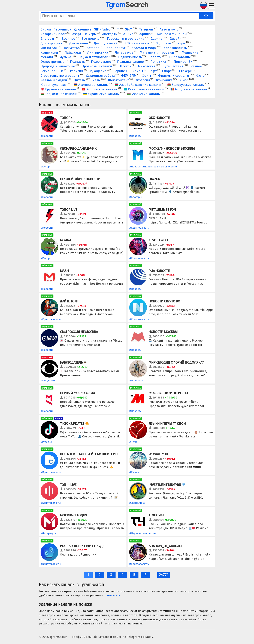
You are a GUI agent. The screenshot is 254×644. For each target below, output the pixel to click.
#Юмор (45, 167)
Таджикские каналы (59, 94)
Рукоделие (98, 71)
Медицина (190, 53)
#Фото (133, 442)
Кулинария (49, 53)
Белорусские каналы (186, 85)
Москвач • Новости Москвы (172, 148)
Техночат (156, 515)
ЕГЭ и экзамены (137, 43)
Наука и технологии (94, 57)
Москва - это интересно (168, 393)
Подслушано (101, 62)
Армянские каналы (91, 85)
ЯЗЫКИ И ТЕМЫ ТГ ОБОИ (167, 424)
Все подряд (90, 39)
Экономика (164, 80)
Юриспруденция (54, 85)
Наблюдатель (73, 362)
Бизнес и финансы (172, 34)
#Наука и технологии (143, 533)
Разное (196, 66)
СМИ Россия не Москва (79, 332)
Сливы (138, 71)
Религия (76, 71)
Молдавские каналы (189, 89)
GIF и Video (102, 29)
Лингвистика (98, 53)
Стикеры (186, 71)
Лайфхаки (73, 53)
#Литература (49, 533)
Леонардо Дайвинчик (78, 148)
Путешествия (173, 66)
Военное (69, 39)
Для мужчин (79, 43)
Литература (124, 53)
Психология (146, 66)
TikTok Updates (74, 424)
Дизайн (176, 39)
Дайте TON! (69, 301)
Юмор (184, 80)
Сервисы (120, 71)
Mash (64, 271)
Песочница (62, 29)
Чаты (96, 80)
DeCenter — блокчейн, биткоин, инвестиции (97, 454)
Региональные (52, 71)
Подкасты (78, 62)
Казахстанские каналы (144, 89)
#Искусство (48, 381)
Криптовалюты (175, 48)
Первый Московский (78, 393)
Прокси (126, 66)
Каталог (93, 48)
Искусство (72, 48)
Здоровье (163, 43)
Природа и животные (58, 66)
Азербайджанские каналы (138, 85)
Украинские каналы (102, 94)
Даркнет (157, 39)
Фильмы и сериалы (174, 76)
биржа (58, 418)
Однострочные (52, 62)
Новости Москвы (163, 332)
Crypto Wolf (159, 240)
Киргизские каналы (100, 89)
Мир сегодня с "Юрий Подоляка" (176, 362)
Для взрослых (51, 43)
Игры (182, 43)
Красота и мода (144, 48)
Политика (158, 62)
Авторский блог (53, 34)
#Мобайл (46, 442)
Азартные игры (84, 34)
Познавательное (130, 62)
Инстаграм (49, 48)
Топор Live (69, 210)
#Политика (149, 167)
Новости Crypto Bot (165, 301)
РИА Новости (159, 271)
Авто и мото (169, 29)
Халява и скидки (54, 80)
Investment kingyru (167, 485)
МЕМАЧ (65, 240)
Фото (200, 76)
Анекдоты (110, 34)
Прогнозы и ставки (97, 66)
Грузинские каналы (59, 89)
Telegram (146, 29)
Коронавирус (115, 48)
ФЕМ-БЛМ (129, 76)
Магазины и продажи (157, 53)
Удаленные (83, 29)
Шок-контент (118, 80)
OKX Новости (159, 118)
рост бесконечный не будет (83, 546)
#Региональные (167, 167)
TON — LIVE (68, 485)
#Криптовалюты (139, 228)
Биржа (46, 29)
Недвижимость (130, 57)
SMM (129, 29)
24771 (164, 575)
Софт (153, 71)
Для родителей (106, 43)
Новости (155, 57)
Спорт (167, 71)
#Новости (47, 136)
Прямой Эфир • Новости (80, 179)
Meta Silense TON (162, 210)
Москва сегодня (74, 515)
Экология (143, 80)
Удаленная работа (100, 76)
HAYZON (155, 179)
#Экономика (137, 503)
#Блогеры (135, 197)
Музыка (65, 57)
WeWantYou (158, 454)
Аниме (128, 34)
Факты (147, 76)
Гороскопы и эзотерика (126, 39)
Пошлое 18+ (183, 62)
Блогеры (47, 39)
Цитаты (80, 80)
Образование (180, 57)
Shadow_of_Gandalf (166, 546)
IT (118, 29)
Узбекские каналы (144, 94)
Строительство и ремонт (60, 76)
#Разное (134, 472)
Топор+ (66, 118)
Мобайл (47, 57)
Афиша (145, 34)
